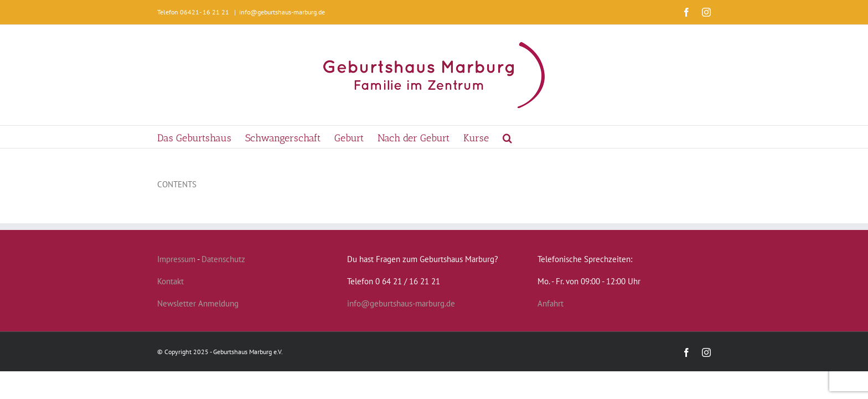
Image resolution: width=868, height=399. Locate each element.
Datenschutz (223, 259)
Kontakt (170, 281)
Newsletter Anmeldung (198, 303)
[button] (549, 137)
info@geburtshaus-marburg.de (282, 12)
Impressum (176, 259)
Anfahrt (551, 303)
